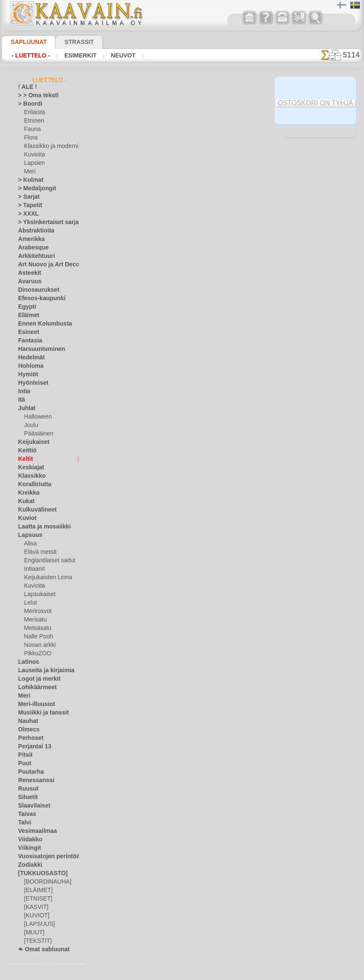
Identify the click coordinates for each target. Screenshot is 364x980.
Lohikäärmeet (34, 687)
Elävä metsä (38, 552)
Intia (24, 391)
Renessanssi (33, 780)
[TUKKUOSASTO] (39, 873)
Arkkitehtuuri (34, 256)
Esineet (27, 332)
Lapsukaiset (38, 594)
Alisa (30, 544)
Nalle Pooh (37, 637)
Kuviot (26, 518)
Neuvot (112, 55)
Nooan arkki (38, 645)
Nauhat (27, 721)
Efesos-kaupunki (37, 298)
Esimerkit (73, 55)
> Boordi (28, 104)
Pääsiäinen (37, 434)
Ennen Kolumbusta (40, 324)
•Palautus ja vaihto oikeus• (184, 601)
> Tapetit (28, 205)
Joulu (30, 425)
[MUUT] (34, 933)
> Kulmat (28, 180)
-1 (157, 420)
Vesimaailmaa (34, 831)
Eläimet (27, 315)
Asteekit (28, 273)
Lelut (30, 603)
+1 (207, 420)
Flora (30, 138)
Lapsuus (28, 535)
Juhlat (25, 408)
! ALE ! (26, 87)
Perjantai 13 (32, 747)
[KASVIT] (35, 907)
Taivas (25, 814)
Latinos (27, 662)
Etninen (33, 121)
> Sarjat (27, 197)
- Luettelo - (29, 55)
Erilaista (34, 112)
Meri (30, 172)
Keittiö (26, 451)
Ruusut (27, 789)
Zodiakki (28, 865)
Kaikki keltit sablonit (182, 438)
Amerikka (29, 239)
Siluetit (26, 797)
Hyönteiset (31, 383)
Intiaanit (34, 569)
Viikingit (28, 848)
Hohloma (29, 366)
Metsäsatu (37, 628)
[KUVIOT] (36, 916)
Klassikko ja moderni (48, 146)
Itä (22, 400)
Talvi (23, 823)
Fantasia (29, 341)
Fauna (32, 129)
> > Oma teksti (34, 96)
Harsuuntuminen (38, 349)
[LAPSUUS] (38, 924)
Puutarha (29, 772)
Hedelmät (29, 358)
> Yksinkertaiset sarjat (44, 222)
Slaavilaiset (32, 806)
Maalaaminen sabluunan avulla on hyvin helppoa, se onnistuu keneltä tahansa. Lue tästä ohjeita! (320, 386)
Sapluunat (25, 42)
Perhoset (29, 738)
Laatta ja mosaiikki (40, 527)
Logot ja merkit (36, 679)
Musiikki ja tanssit (40, 713)
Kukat (25, 501)
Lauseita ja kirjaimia (42, 671)
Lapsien (33, 163)
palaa (182, 420)
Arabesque (31, 248)
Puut (24, 764)
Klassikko (29, 476)
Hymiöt (27, 375)
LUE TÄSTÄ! (185, 156)
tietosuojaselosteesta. (253, 973)
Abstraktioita (34, 231)
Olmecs (27, 730)
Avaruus (28, 282)
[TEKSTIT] (36, 941)
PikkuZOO (36, 654)
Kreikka (27, 493)
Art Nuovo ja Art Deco (44, 265)
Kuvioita (34, 155)
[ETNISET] (36, 899)
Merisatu (35, 620)
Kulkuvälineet (34, 510)
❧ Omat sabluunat (40, 950)
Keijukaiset (31, 442)
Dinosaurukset (35, 290)
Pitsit (24, 755)
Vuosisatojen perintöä (44, 857)
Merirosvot (37, 611)
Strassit (69, 42)
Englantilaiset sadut (47, 561)
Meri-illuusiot (34, 704)
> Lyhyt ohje (130, 156)
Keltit (25, 459)
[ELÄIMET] (37, 890)
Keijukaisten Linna (45, 578)
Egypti (25, 307)
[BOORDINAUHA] (45, 882)
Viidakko (28, 840)
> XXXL (26, 214)
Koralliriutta (33, 485)
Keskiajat (29, 468)
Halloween (36, 417)
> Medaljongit (34, 189)
